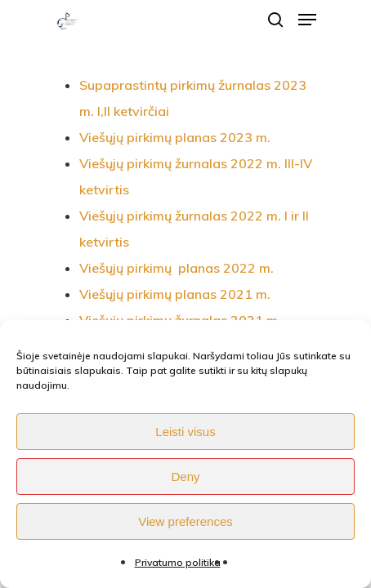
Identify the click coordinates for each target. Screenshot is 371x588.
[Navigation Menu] (307, 20)
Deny (185, 477)
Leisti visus (185, 432)
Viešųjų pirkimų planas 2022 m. (177, 268)
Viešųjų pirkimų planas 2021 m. (175, 294)
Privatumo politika (178, 562)
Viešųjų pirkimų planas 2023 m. (175, 137)
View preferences (185, 521)
